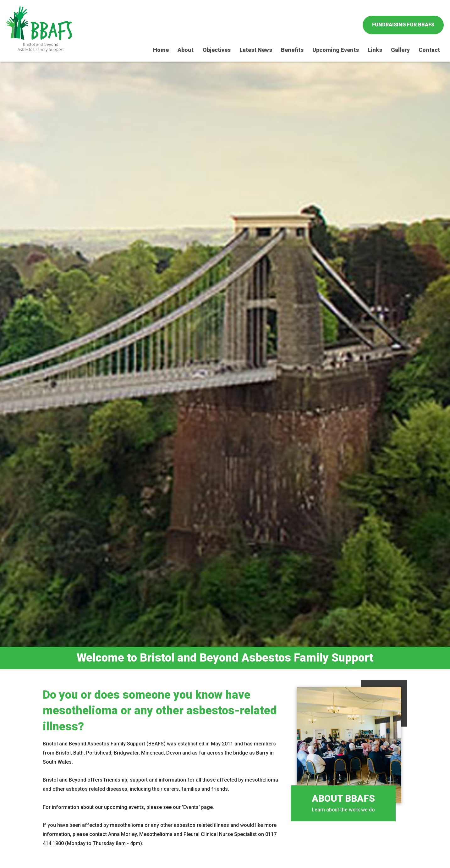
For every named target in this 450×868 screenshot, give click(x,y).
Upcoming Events (336, 50)
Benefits (292, 50)
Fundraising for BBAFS (403, 25)
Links (375, 50)
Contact (429, 50)
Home (161, 50)
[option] (225, 365)
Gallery (400, 50)
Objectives (217, 50)
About (186, 50)
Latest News (256, 50)
